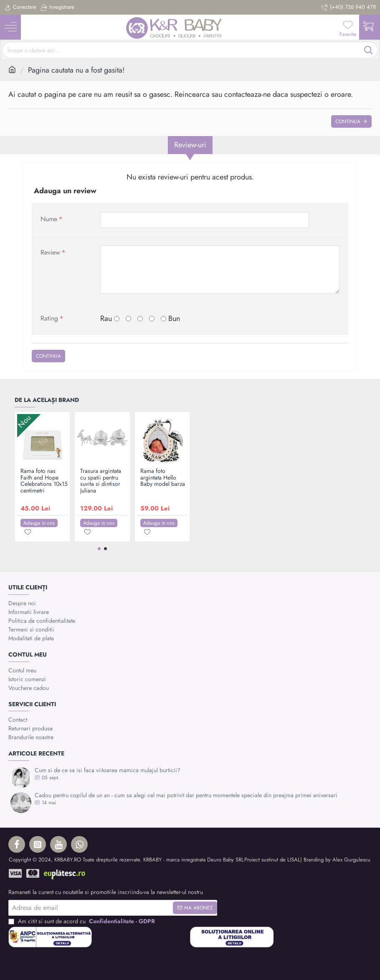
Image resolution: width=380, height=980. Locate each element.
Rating (49, 318)
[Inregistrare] (57, 7)
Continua (348, 121)
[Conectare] (20, 7)
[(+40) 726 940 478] (348, 7)
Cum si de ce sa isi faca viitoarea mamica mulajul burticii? (108, 770)
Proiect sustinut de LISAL (272, 860)
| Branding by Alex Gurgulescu (335, 860)
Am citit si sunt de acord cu (82, 921)
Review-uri (190, 145)
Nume (49, 219)
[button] (39, 523)
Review (50, 252)
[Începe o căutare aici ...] (369, 50)
